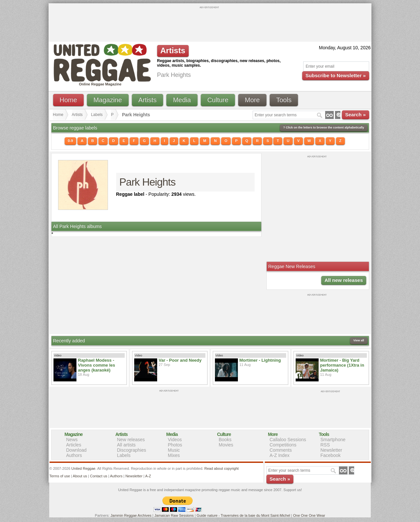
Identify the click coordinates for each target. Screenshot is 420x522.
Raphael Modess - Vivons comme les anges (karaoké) (97, 365)
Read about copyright (222, 468)
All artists (126, 445)
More (252, 100)
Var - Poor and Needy (180, 360)
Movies (226, 445)
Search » (356, 114)
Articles (74, 445)
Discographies (132, 450)
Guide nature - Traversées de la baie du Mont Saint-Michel (243, 515)
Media (182, 100)
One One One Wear (309, 515)
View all (359, 340)
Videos (175, 440)
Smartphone (333, 440)
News (72, 440)
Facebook (331, 455)
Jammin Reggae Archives (131, 515)
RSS (325, 445)
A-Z (148, 476)
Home (68, 100)
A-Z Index (280, 455)
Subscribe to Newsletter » (336, 75)
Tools (284, 100)
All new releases (344, 280)
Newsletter (331, 450)
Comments (281, 450)
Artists (148, 100)
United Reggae (83, 468)
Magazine (108, 100)
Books (225, 440)
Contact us (99, 476)
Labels (97, 115)
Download (76, 450)
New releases (131, 440)
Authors (74, 455)
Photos (175, 445)
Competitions (283, 445)
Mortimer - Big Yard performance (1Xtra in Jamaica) (342, 365)
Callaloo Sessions (288, 440)
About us (80, 476)
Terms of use (60, 476)
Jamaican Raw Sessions (174, 515)
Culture (218, 100)
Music (174, 450)
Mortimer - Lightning (260, 360)
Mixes (174, 455)
